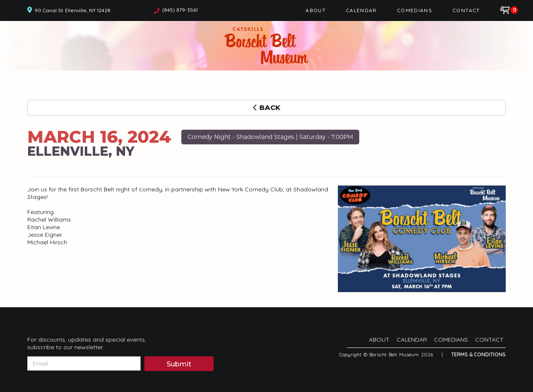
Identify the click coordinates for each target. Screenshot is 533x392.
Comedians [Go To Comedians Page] (415, 10)
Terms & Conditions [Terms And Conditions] (478, 354)
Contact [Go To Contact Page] (466, 10)
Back (267, 108)
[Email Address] (84, 363)
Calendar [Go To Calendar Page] (361, 10)
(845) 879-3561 (180, 10)
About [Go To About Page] (316, 10)
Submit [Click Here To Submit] (179, 364)
